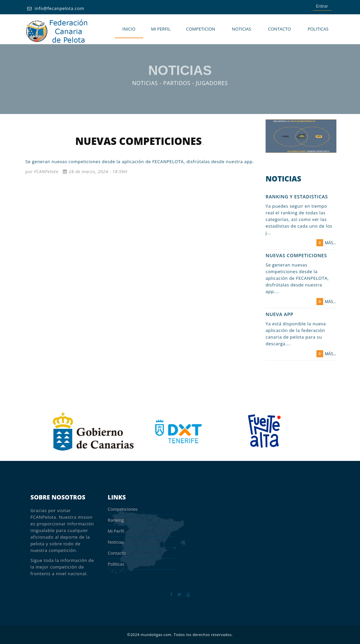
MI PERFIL (161, 29)
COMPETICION (201, 29)
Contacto (279, 29)
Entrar (322, 6)
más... (326, 243)
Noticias (242, 29)
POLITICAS (318, 29)
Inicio (129, 29)
